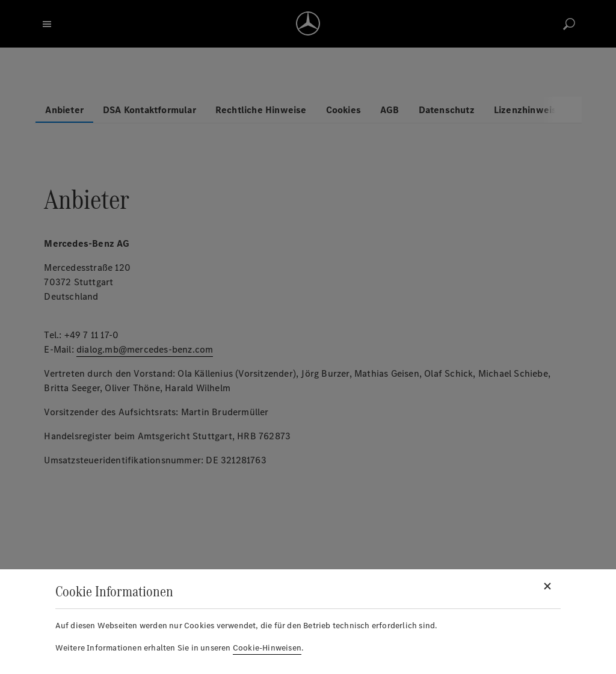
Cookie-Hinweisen (267, 648)
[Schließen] (547, 586)
